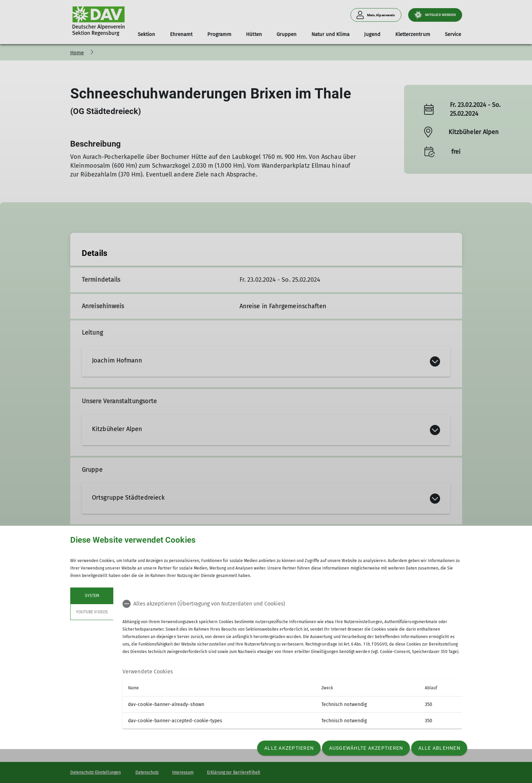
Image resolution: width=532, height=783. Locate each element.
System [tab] (92, 596)
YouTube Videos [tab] (92, 612)
